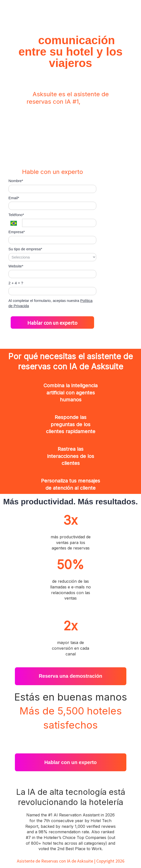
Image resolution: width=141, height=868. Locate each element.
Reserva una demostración (70, 676)
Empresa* (17, 232)
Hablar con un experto (52, 323)
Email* (14, 198)
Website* (16, 266)
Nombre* (16, 181)
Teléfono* (16, 215)
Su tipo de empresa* (25, 249)
